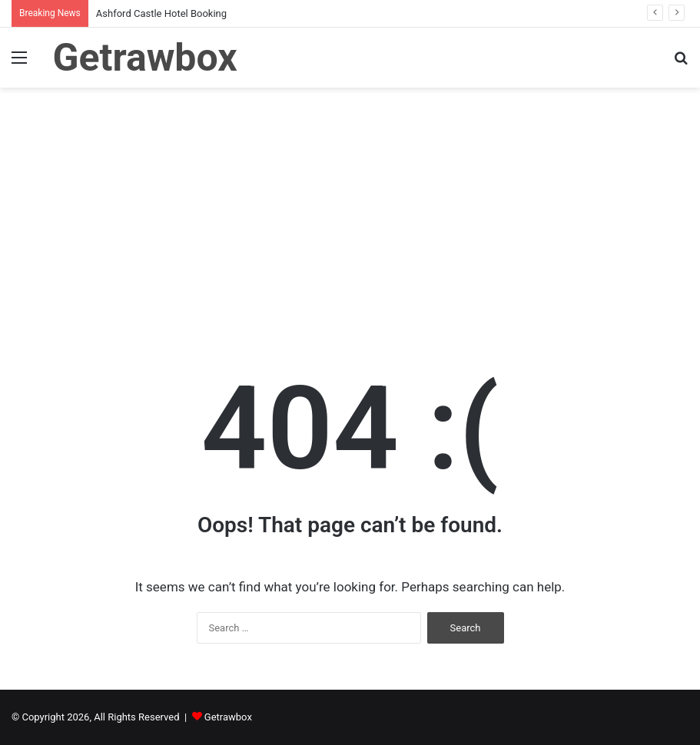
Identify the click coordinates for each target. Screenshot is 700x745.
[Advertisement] (350, 218)
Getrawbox (228, 717)
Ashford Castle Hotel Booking (161, 13)
